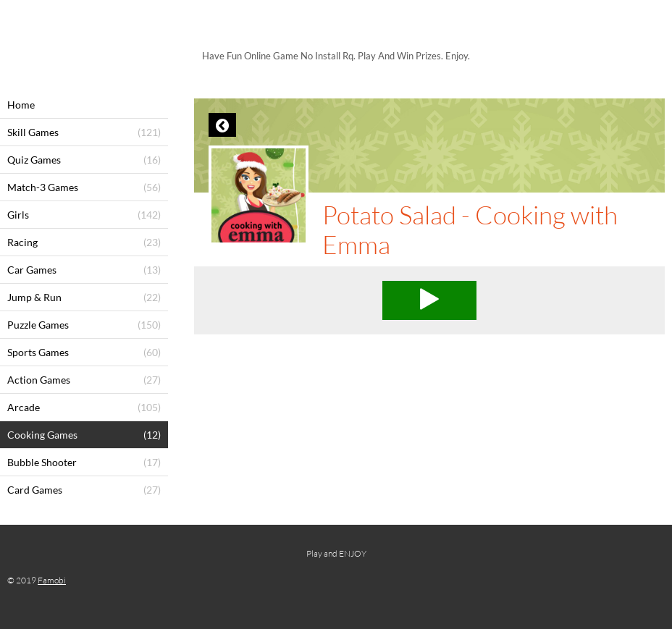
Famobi (52, 580)
